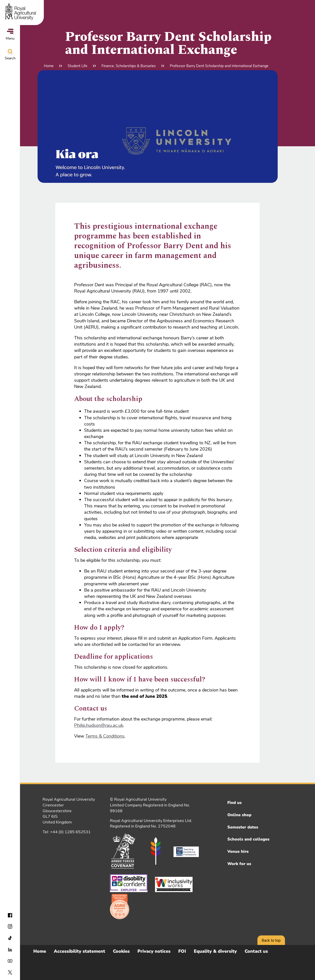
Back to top (271, 940)
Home (49, 66)
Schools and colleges (248, 839)
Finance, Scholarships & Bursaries (129, 66)
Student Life (77, 66)
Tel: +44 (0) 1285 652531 (67, 832)
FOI (182, 951)
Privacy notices (154, 951)
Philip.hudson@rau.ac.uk (99, 725)
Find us (234, 803)
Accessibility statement (80, 951)
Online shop (239, 815)
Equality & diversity (215, 951)
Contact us (256, 951)
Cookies (121, 951)
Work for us (239, 864)
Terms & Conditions (105, 736)
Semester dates (243, 827)
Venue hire (238, 852)
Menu (10, 35)
